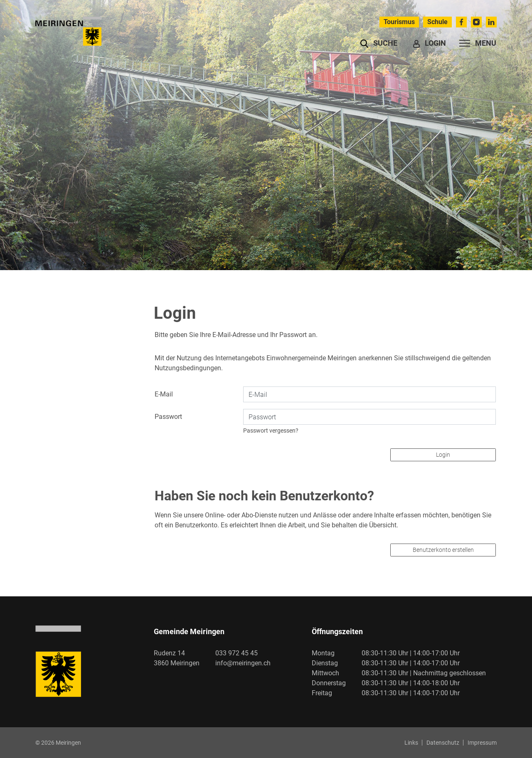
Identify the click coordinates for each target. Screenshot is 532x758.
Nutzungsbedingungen (188, 368)
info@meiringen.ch (243, 663)
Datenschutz (443, 743)
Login (443, 455)
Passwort (168, 417)
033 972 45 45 (236, 653)
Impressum (482, 743)
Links (411, 743)
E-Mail (164, 394)
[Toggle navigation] (475, 43)
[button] (379, 43)
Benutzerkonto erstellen (443, 550)
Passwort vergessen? (271, 431)
